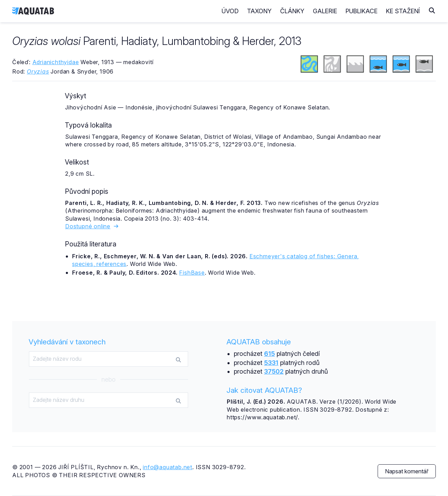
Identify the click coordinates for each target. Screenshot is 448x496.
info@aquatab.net (168, 467)
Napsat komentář (407, 471)
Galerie (325, 11)
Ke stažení (403, 11)
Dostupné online (92, 226)
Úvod (230, 11)
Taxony (259, 11)
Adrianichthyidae (56, 62)
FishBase (192, 273)
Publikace (362, 11)
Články (292, 11)
